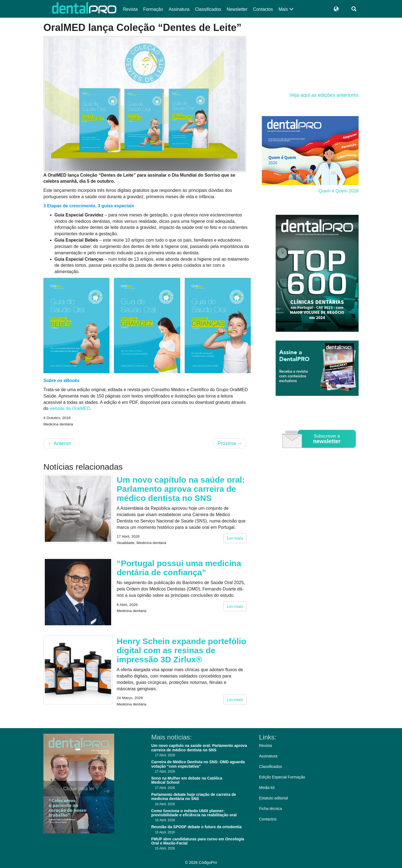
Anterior (59, 443)
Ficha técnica (270, 809)
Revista (130, 9)
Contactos (263, 9)
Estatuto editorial (273, 798)
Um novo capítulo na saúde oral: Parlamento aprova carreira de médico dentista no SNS (181, 489)
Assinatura (179, 9)
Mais (286, 9)
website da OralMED (70, 408)
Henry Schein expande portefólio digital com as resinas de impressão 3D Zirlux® (181, 650)
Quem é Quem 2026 (339, 191)
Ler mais (235, 538)
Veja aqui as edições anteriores (324, 95)
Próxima (230, 443)
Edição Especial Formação (282, 777)
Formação (153, 9)
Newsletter (237, 9)
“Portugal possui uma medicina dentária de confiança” (179, 568)
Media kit (267, 788)
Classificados (208, 9)
